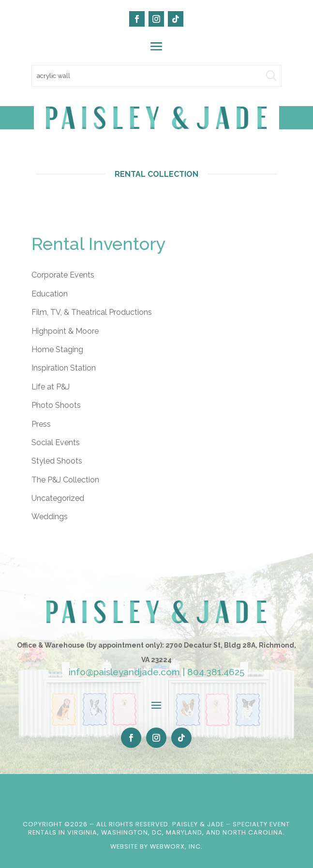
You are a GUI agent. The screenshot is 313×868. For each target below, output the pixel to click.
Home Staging (57, 349)
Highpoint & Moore (65, 331)
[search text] (157, 76)
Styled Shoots (57, 461)
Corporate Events (63, 275)
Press (41, 424)
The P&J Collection (65, 480)
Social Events (56, 442)
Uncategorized (58, 498)
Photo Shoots (56, 405)
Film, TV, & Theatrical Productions (92, 312)
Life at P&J (51, 387)
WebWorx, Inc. (176, 846)
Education (50, 294)
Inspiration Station (64, 368)
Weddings (50, 517)
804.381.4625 (216, 672)
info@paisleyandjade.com (124, 672)
